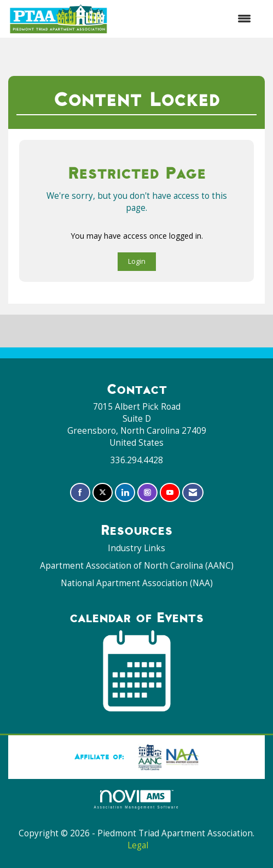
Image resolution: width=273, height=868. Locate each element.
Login (137, 261)
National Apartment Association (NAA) (137, 583)
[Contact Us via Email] (193, 492)
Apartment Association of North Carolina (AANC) (137, 566)
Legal (138, 845)
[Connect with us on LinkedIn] (125, 492)
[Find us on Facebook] (80, 492)
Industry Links (136, 548)
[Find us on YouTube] (170, 492)
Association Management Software (137, 799)
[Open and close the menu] (185, 19)
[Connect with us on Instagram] (147, 492)
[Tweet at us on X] (103, 492)
